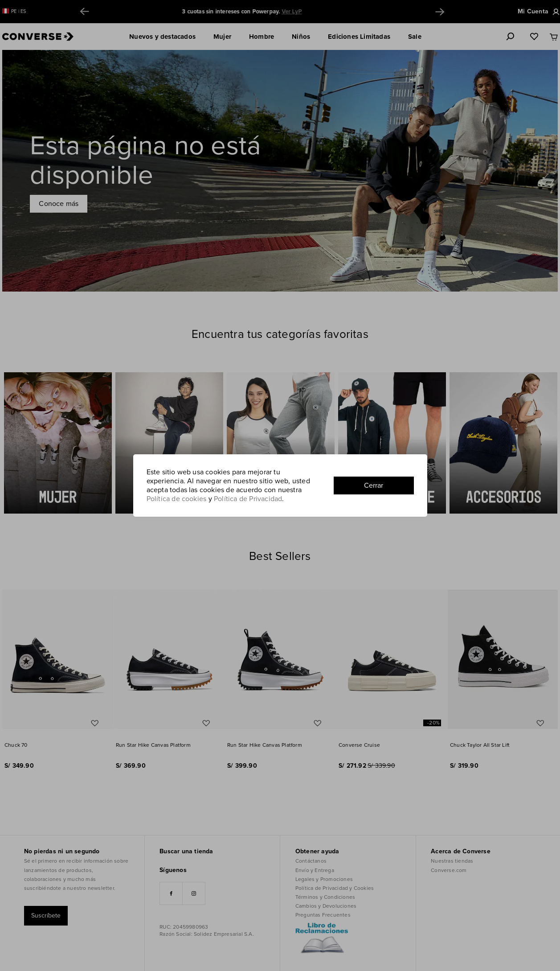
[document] (280, 485)
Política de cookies (177, 499)
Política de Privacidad (248, 499)
